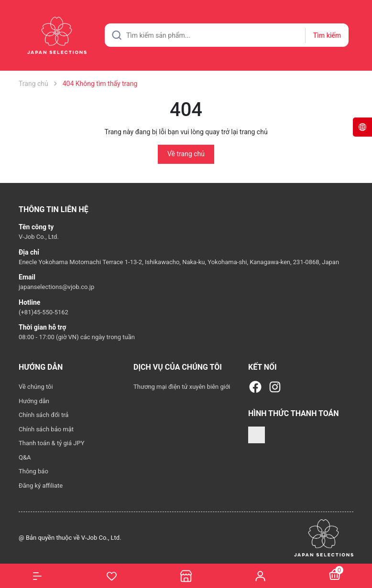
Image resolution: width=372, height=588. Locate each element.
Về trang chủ (186, 154)
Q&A (25, 457)
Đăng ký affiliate (41, 486)
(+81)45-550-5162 (44, 312)
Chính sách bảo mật (46, 429)
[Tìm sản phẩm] (227, 35)
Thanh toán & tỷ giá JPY (51, 443)
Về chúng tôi (36, 387)
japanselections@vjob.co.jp (56, 287)
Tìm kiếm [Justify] (327, 35)
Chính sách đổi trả (44, 415)
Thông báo (33, 471)
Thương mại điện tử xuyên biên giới (182, 387)
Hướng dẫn (34, 401)
